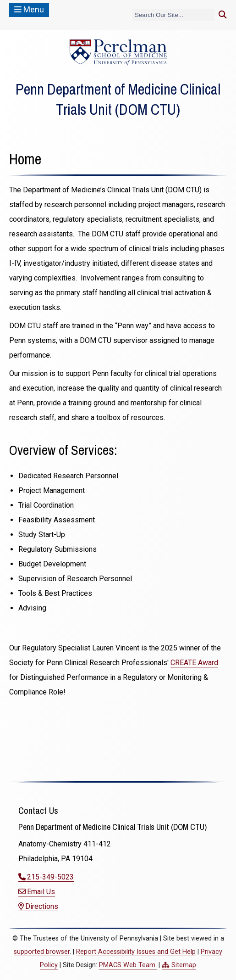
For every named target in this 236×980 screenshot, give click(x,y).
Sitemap (184, 965)
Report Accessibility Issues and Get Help (136, 952)
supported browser (42, 952)
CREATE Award (194, 663)
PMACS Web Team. (128, 965)
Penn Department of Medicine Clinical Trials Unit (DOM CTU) (118, 99)
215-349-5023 (50, 877)
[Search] (173, 15)
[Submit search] (223, 15)
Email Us (41, 892)
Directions (42, 906)
